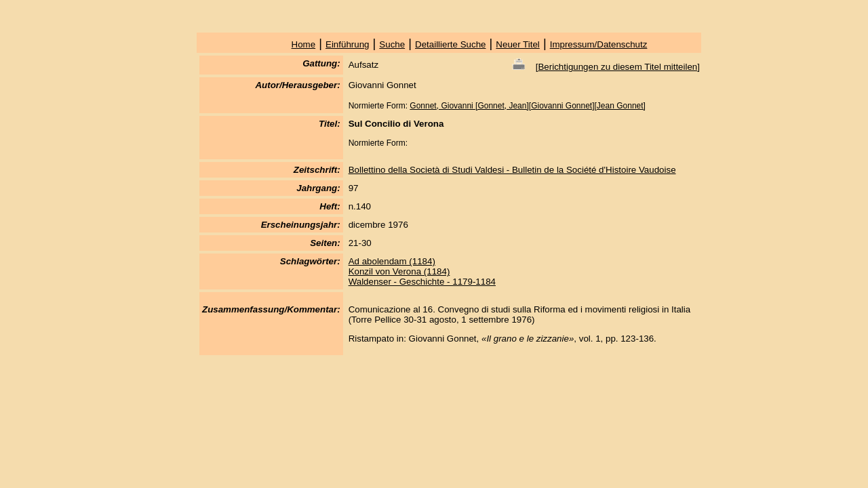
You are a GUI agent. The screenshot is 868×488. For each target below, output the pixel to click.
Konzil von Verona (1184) (399, 271)
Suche (392, 44)
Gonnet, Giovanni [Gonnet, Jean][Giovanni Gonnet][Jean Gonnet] (528, 106)
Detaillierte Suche (450, 44)
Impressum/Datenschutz (599, 44)
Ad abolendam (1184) (392, 261)
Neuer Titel (517, 44)
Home (304, 44)
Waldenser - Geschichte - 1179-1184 (422, 282)
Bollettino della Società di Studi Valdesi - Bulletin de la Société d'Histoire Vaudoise (512, 170)
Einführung (347, 44)
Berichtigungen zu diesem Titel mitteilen (617, 67)
